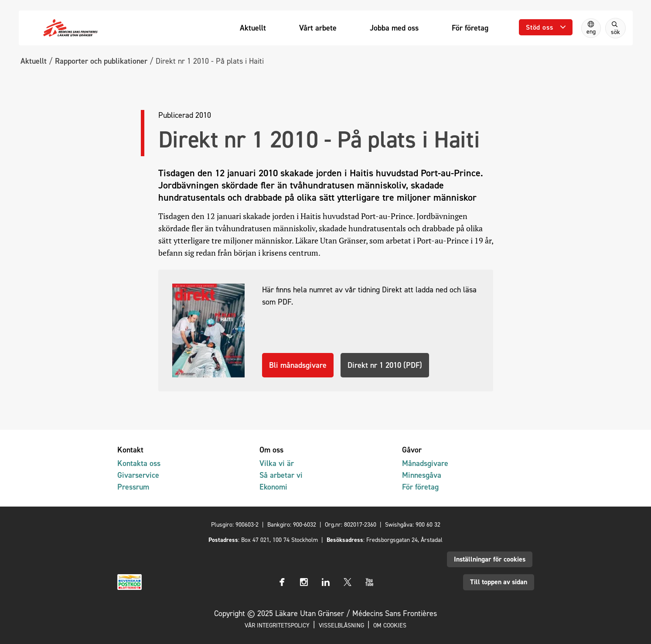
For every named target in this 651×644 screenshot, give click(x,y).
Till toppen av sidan (499, 582)
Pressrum (133, 487)
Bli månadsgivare (298, 365)
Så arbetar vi (281, 475)
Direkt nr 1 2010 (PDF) (385, 365)
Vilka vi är (277, 463)
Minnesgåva (422, 475)
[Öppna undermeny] (545, 27)
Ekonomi (273, 487)
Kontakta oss (139, 463)
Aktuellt (34, 61)
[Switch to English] (591, 28)
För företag (420, 487)
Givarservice (138, 475)
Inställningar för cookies (490, 559)
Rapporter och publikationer (101, 61)
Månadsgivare (425, 463)
